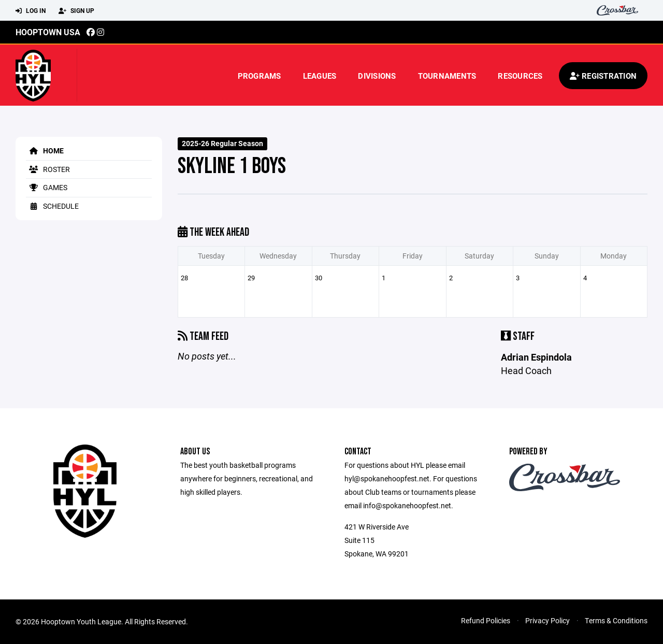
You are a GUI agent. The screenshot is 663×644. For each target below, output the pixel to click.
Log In (31, 11)
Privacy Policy (547, 620)
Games (47, 187)
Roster (48, 169)
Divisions (377, 76)
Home (45, 151)
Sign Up (76, 11)
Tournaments (447, 76)
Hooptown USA (48, 32)
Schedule (52, 206)
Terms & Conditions (616, 620)
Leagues (320, 76)
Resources (520, 76)
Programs (260, 76)
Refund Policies (486, 620)
